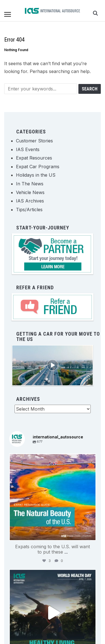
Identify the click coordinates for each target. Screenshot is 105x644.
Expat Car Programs (38, 167)
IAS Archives (30, 201)
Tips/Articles (29, 210)
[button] (8, 14)
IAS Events (28, 149)
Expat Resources (34, 158)
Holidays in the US (36, 175)
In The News (30, 184)
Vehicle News (30, 192)
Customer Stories (34, 141)
